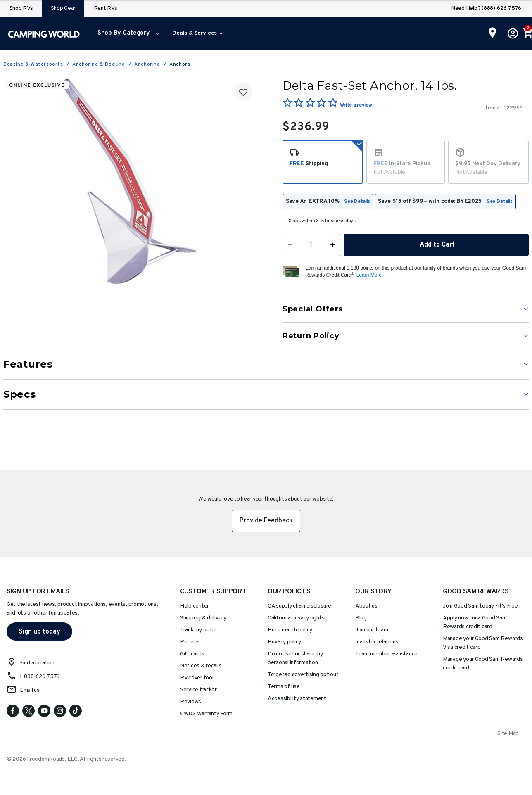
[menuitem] (127, 34)
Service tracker (198, 690)
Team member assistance (386, 654)
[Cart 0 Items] (527, 34)
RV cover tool (197, 678)
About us (366, 606)
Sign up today (39, 632)
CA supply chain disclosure (299, 606)
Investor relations (377, 642)
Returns (190, 642)
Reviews (191, 702)
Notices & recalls (201, 666)
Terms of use (284, 687)
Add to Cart (437, 245)
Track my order (198, 630)
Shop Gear (63, 8)
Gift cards (192, 654)
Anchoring (147, 64)
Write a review (356, 105)
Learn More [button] (369, 275)
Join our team (372, 630)
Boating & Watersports (33, 64)
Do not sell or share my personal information (295, 658)
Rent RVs (106, 8)
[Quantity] (311, 245)
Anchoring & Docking (99, 64)
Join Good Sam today (480, 606)
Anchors (180, 64)
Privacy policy (284, 642)
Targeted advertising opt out (303, 675)
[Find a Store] (493, 33)
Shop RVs (21, 8)
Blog (361, 618)
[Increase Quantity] (334, 245)
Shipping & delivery (203, 618)
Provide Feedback (266, 521)
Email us (30, 690)
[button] (127, 34)
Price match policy (290, 630)
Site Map (508, 734)
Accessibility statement (297, 699)
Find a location (37, 663)
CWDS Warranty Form (206, 714)
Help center (195, 606)
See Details (357, 202)
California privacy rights (296, 618)
